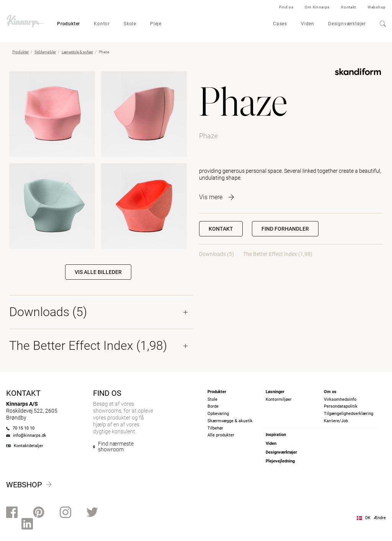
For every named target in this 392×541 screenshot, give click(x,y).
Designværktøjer (347, 24)
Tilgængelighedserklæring (349, 414)
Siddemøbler (45, 52)
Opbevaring (218, 414)
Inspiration (276, 435)
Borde (213, 406)
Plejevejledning (280, 461)
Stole (212, 399)
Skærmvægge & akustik (230, 421)
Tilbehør (215, 428)
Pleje (156, 24)
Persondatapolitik (341, 406)
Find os (286, 7)
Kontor (102, 24)
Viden (308, 24)
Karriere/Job (336, 421)
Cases (280, 24)
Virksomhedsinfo (340, 399)
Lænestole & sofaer (77, 52)
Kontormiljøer (279, 399)
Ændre (380, 518)
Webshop (377, 7)
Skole (130, 24)
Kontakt (349, 7)
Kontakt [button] (221, 229)
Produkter (69, 24)
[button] (285, 229)
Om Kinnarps (317, 7)
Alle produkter (221, 435)
